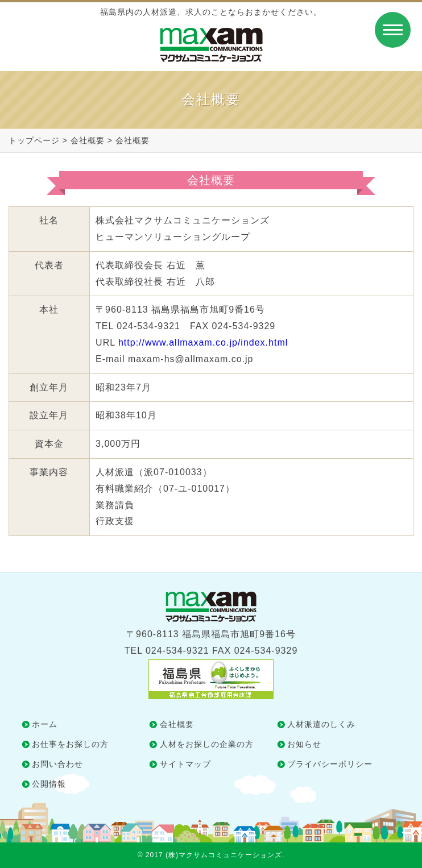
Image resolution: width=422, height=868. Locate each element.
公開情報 (49, 784)
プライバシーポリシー (330, 764)
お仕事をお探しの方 (70, 744)
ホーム (45, 724)
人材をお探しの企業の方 (207, 744)
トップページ (34, 140)
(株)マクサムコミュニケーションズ (224, 855)
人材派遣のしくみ (321, 724)
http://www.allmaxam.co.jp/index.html (203, 342)
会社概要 (88, 140)
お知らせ (304, 744)
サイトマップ (185, 764)
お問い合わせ (57, 764)
